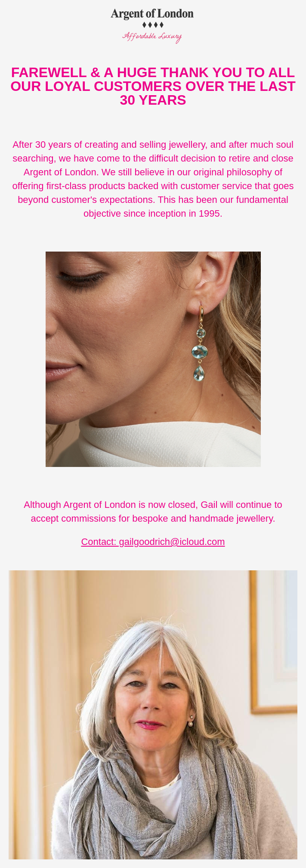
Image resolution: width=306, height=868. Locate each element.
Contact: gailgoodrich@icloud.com (153, 542)
